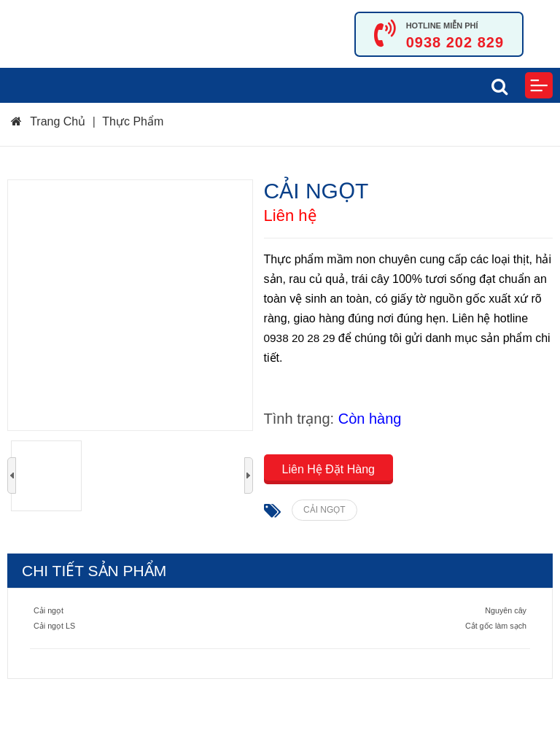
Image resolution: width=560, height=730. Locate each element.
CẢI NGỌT (324, 510)
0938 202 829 (455, 42)
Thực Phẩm (133, 121)
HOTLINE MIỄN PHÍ (442, 26)
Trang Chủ (48, 121)
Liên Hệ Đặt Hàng (328, 469)
